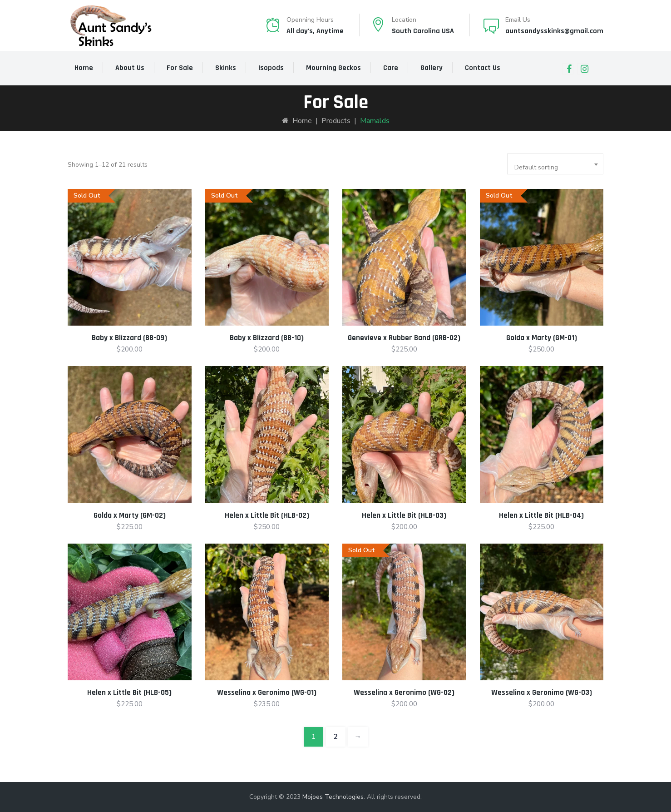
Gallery (432, 68)
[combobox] (555, 164)
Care (391, 68)
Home (84, 68)
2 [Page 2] (336, 737)
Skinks (226, 68)
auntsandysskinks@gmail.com (554, 31)
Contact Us (483, 68)
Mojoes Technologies (333, 797)
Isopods (271, 68)
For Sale (180, 68)
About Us (130, 68)
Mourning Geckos (333, 68)
